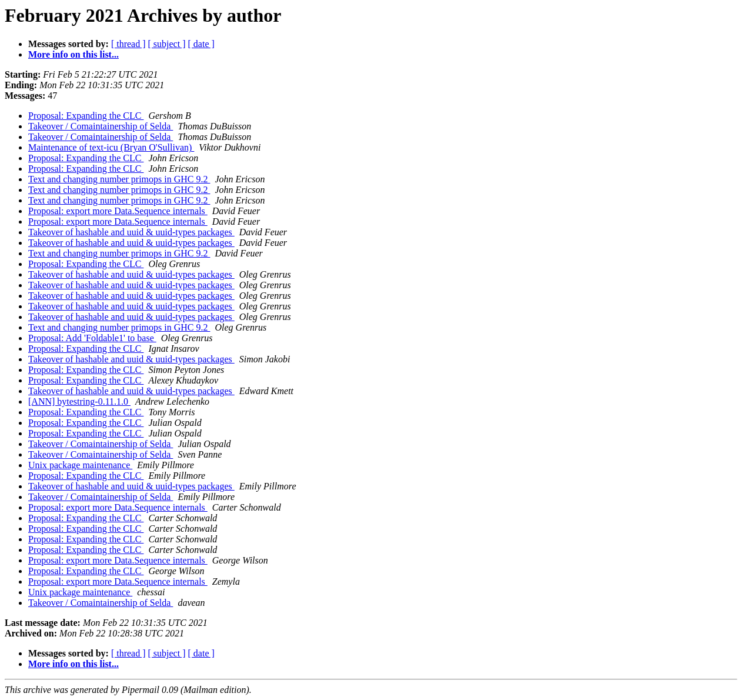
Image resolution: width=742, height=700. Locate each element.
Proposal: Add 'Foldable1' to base (92, 338)
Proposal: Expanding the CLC (86, 116)
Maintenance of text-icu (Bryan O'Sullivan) (111, 147)
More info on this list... (73, 54)
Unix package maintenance (80, 465)
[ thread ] (128, 44)
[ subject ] (167, 44)
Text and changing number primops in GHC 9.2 (119, 179)
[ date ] (201, 44)
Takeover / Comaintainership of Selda (101, 126)
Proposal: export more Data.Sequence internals (118, 211)
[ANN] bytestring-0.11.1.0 (79, 401)
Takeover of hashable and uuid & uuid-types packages (131, 232)
